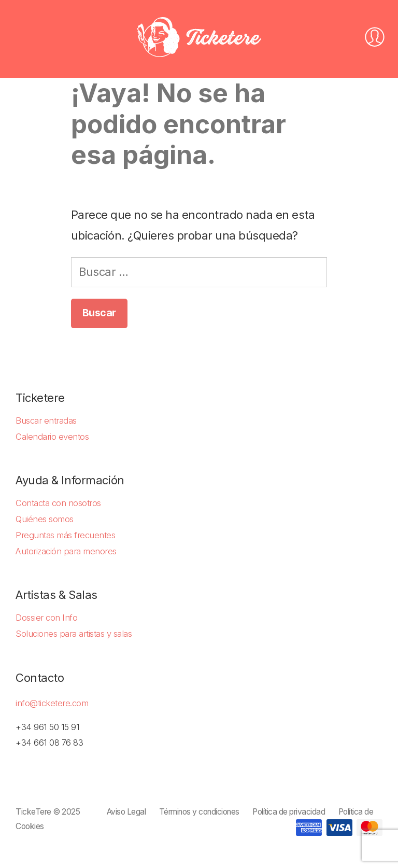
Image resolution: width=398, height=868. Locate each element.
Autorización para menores (66, 551)
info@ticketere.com (52, 703)
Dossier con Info (46, 618)
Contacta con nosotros (58, 503)
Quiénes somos (45, 519)
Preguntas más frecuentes (65, 535)
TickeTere (33, 812)
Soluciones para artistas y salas (74, 634)
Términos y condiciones (199, 812)
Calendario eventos (52, 437)
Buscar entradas (46, 421)
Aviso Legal (126, 812)
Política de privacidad (289, 812)
